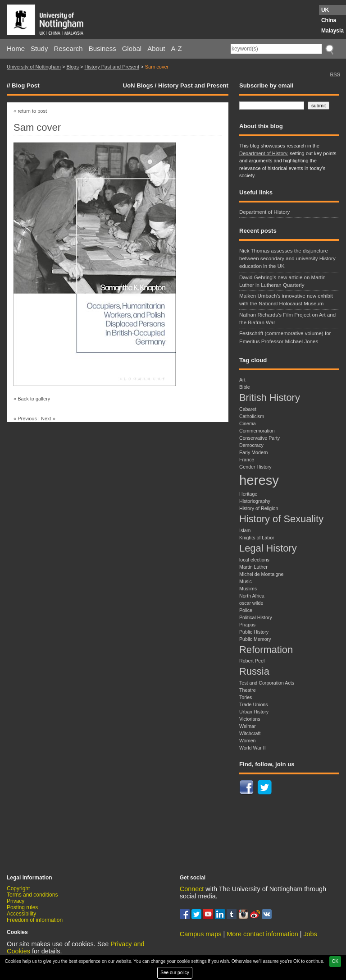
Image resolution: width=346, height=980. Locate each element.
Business (102, 48)
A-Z (176, 48)
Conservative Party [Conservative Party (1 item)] (259, 438)
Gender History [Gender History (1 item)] (255, 467)
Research (68, 48)
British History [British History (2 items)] (270, 398)
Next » (48, 419)
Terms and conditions (32, 895)
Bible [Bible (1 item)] (245, 387)
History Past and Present (112, 67)
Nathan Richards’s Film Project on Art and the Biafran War (287, 319)
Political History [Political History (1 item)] (256, 617)
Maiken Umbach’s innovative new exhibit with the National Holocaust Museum (286, 300)
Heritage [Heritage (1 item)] (248, 494)
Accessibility (21, 914)
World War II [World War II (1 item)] (253, 748)
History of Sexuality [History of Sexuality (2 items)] (281, 519)
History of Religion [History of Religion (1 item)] (259, 508)
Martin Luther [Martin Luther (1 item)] (253, 567)
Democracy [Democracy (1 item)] (251, 445)
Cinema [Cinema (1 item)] (248, 423)
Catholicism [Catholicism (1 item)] (252, 416)
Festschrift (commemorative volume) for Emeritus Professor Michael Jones (285, 337)
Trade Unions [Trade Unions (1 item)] (254, 704)
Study (39, 48)
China (329, 20)
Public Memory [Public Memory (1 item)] (255, 639)
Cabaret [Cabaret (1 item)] (248, 409)
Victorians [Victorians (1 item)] (250, 719)
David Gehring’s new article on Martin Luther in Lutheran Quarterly (282, 281)
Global (132, 48)
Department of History (263, 153)
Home (16, 48)
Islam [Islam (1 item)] (245, 530)
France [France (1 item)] (247, 460)
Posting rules (22, 907)
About (156, 48)
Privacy (16, 901)
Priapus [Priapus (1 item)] (247, 625)
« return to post (30, 111)
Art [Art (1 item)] (242, 380)
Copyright (18, 888)
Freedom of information (35, 920)
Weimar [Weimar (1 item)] (248, 726)
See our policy (175, 973)
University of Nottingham (34, 67)
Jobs (310, 934)
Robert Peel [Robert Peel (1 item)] (252, 661)
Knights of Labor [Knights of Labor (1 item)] (257, 538)
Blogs (73, 67)
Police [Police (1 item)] (246, 610)
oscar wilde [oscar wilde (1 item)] (251, 603)
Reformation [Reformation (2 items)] (266, 650)
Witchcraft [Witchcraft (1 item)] (250, 733)
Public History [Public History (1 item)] (254, 632)
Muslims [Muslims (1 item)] (248, 589)
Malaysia (332, 31)
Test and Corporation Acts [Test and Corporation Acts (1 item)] (267, 683)
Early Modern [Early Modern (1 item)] (253, 452)
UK (325, 10)
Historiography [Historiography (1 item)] (255, 501)
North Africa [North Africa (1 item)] (252, 596)
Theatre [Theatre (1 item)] (248, 690)
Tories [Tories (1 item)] (246, 697)
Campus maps (201, 934)
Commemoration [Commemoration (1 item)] (257, 431)
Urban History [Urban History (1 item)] (254, 712)
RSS (335, 74)
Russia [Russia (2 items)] (254, 671)
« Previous (25, 419)
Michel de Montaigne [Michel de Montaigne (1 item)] (261, 574)
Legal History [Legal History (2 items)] (268, 548)
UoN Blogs (138, 85)
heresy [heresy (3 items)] (259, 480)
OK (335, 961)
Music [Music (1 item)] (246, 581)
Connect (192, 889)
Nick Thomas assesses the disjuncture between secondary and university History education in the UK (287, 259)
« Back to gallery (32, 399)
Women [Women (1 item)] (248, 741)
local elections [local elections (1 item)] (254, 560)
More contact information (262, 934)
